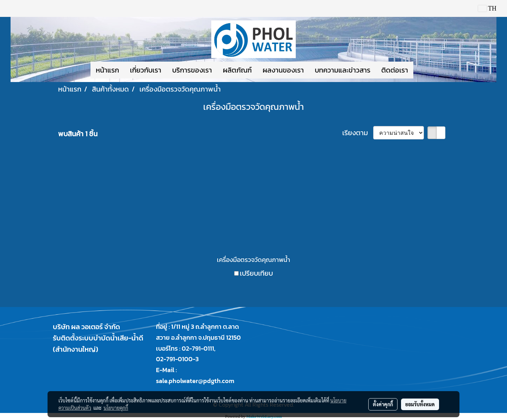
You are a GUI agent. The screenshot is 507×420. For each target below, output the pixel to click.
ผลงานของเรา (283, 70)
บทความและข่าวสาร (343, 70)
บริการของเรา (192, 70)
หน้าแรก (107, 70)
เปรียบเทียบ (256, 273)
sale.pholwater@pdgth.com (195, 381)
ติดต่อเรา (395, 70)
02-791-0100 (174, 359)
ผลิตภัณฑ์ (237, 70)
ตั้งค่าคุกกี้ (383, 404)
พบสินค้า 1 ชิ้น (78, 134)
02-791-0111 (198, 348)
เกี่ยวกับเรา (146, 70)
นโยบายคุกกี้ (116, 408)
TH (487, 8)
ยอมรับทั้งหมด (420, 404)
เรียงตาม (358, 133)
